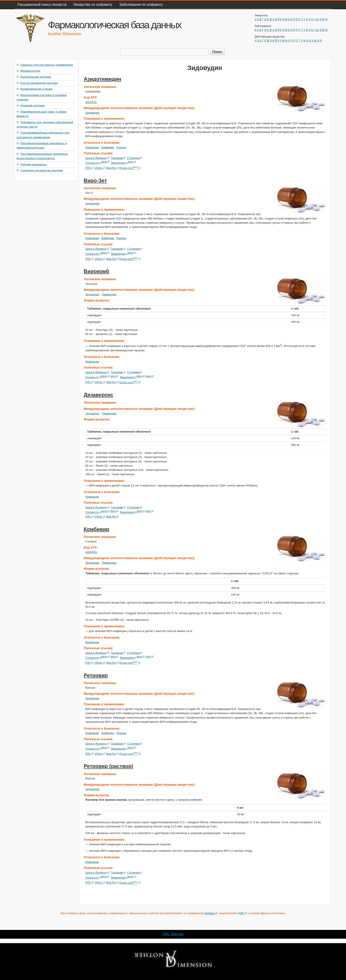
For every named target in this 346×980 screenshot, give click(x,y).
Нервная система (32, 105)
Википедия (119, 163)
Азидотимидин (103, 79)
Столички (135, 158)
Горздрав (118, 158)
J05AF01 (91, 102)
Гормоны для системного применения (47, 65)
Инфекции (92, 147)
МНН (106, 162)
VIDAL (100, 168)
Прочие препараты (33, 164)
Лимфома (108, 147)
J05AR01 (91, 552)
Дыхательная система (36, 77)
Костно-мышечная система (39, 83)
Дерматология (30, 71)
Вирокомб (97, 271)
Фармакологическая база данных (115, 25)
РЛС (90, 168)
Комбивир (97, 529)
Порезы (121, 147)
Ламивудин (109, 294)
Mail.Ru (112, 168)
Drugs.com (130, 168)
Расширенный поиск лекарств (42, 5)
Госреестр (93, 163)
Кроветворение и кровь (36, 89)
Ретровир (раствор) (109, 766)
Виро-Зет (95, 181)
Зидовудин (92, 113)
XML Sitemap (173, 934)
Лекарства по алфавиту (93, 5)
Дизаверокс (99, 395)
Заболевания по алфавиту (141, 5)
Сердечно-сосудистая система (42, 170)
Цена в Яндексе (97, 158)
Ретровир (96, 675)
